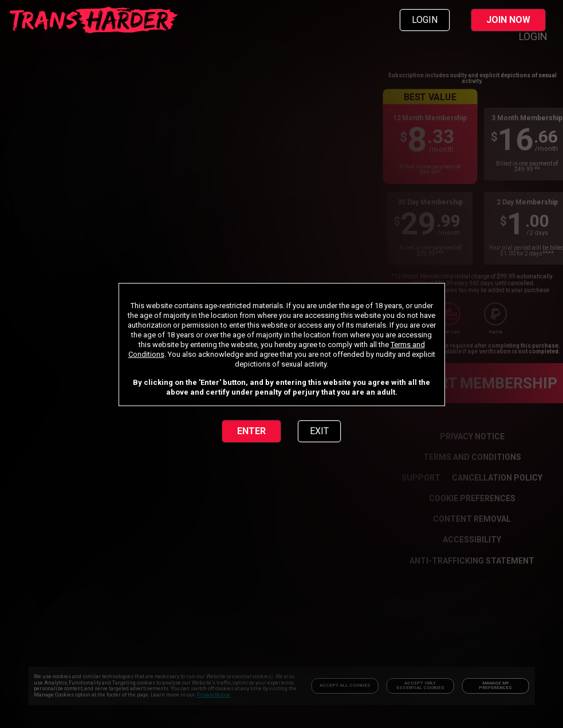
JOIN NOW (508, 20)
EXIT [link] (319, 431)
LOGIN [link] (425, 20)
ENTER (251, 431)
